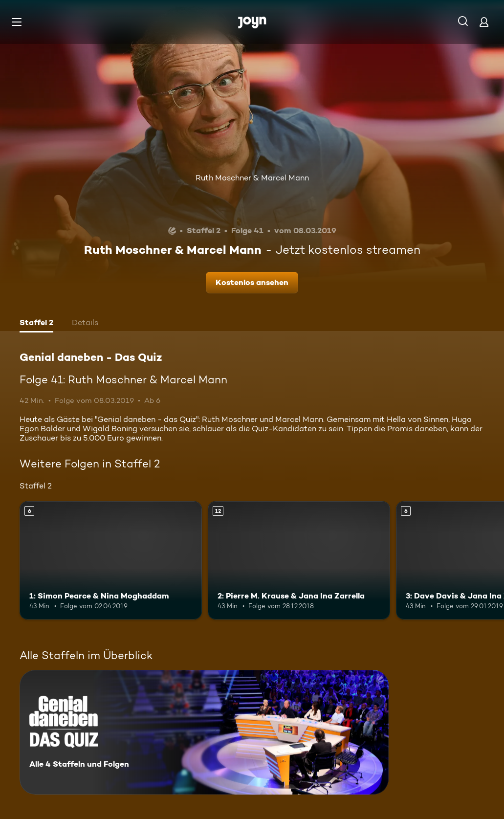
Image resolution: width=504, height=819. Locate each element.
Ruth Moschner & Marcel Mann (252, 178)
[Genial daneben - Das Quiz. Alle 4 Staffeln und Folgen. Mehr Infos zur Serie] (204, 732)
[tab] (36, 324)
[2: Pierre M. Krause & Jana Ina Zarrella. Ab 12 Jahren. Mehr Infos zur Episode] (299, 561)
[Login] (484, 22)
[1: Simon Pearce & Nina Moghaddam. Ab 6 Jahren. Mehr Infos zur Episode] (111, 561)
